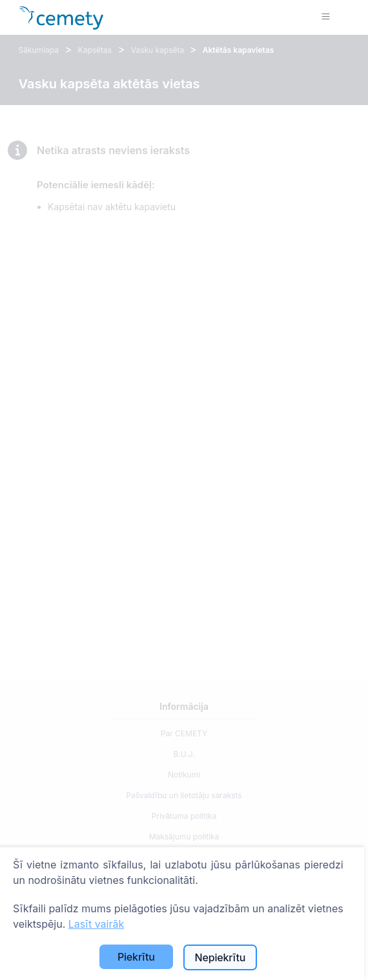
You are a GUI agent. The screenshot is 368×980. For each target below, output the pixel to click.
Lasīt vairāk (96, 924)
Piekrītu (136, 957)
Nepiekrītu (220, 957)
